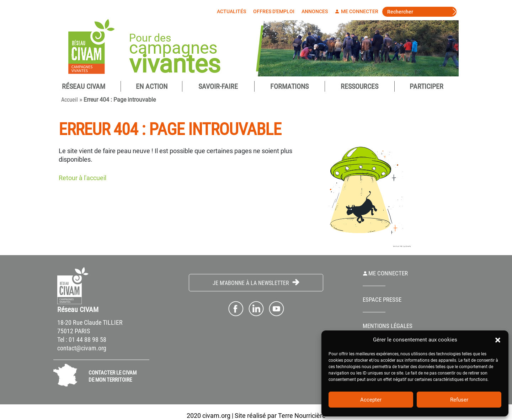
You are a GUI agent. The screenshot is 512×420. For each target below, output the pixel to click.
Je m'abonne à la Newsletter (256, 283)
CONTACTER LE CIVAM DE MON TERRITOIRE (113, 376)
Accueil (70, 100)
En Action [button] (152, 86)
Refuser (459, 400)
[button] (498, 340)
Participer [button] (426, 86)
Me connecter (358, 11)
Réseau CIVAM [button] (84, 86)
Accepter (371, 400)
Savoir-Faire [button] (218, 86)
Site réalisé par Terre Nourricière (280, 416)
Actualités (233, 11)
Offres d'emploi (276, 11)
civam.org (216, 416)
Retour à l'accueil (82, 178)
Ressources (359, 86)
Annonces (316, 11)
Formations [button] (289, 86)
